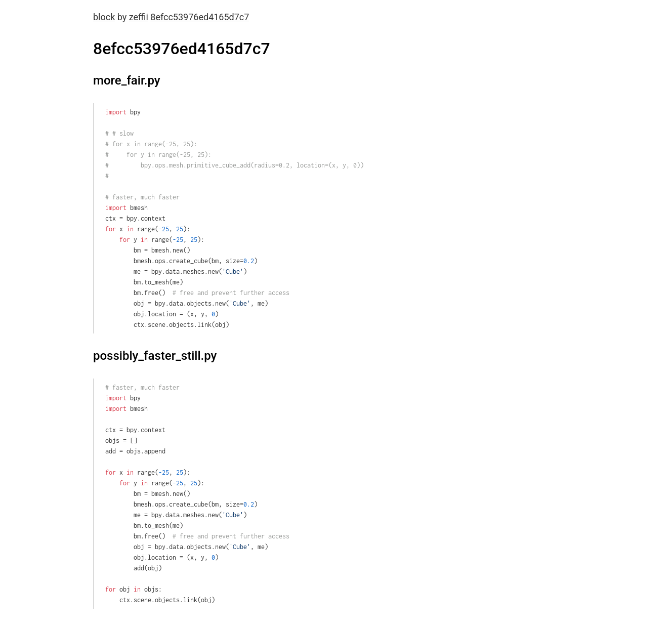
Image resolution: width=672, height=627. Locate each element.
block (104, 17)
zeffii (139, 17)
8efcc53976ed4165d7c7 (200, 17)
